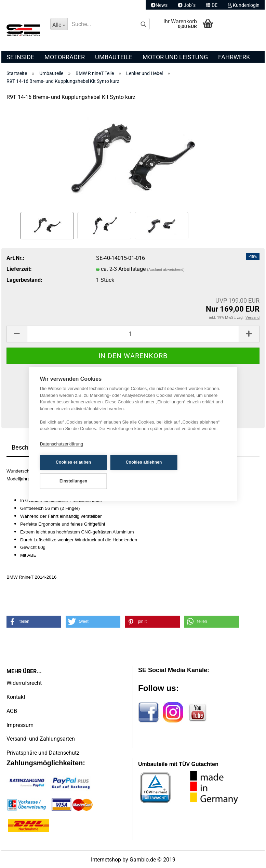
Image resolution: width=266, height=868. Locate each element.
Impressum (20, 725)
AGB (12, 711)
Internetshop (106, 860)
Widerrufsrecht (24, 683)
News (159, 5)
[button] (34, 622)
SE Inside (20, 57)
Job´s (187, 5)
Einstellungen (73, 481)
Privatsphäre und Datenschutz (43, 753)
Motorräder (65, 57)
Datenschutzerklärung (62, 444)
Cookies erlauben (73, 462)
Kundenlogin (244, 5)
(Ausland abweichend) (166, 270)
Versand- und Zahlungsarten (41, 739)
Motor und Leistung (175, 57)
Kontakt (16, 697)
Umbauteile (114, 57)
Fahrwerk (234, 57)
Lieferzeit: (19, 269)
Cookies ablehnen (144, 462)
